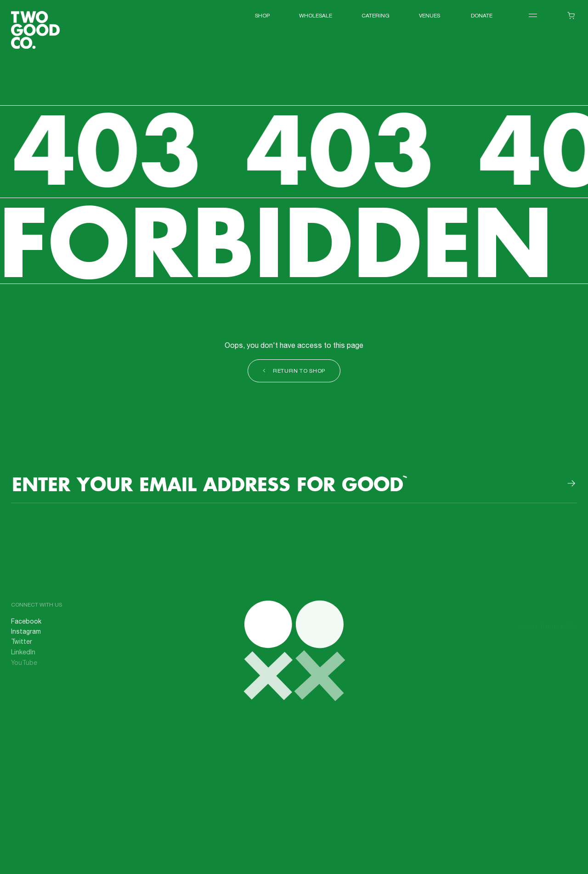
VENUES (430, 16)
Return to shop (294, 372)
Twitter (22, 646)
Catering (376, 16)
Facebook (26, 626)
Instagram (26, 636)
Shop (262, 16)
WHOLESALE (316, 16)
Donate (482, 16)
